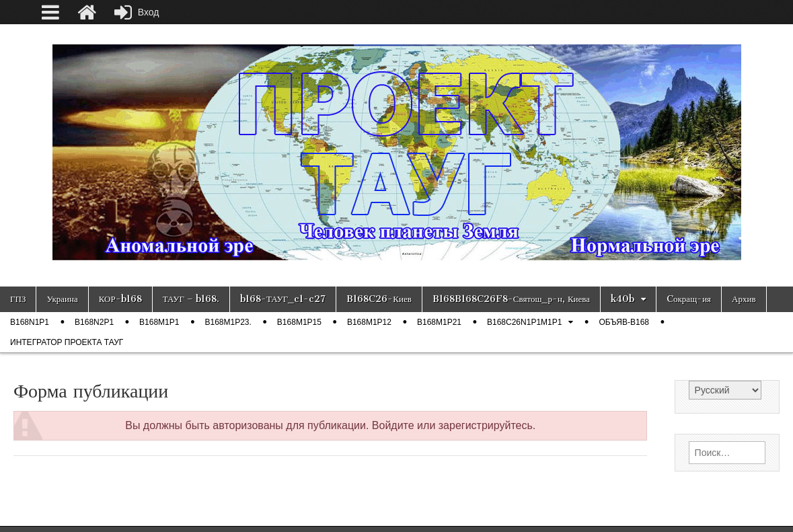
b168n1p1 (30, 322)
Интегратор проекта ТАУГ (67, 342)
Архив (744, 299)
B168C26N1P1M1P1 (524, 322)
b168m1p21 (439, 322)
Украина (62, 299)
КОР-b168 (120, 299)
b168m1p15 (299, 322)
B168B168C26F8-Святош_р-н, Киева (511, 299)
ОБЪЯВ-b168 (624, 322)
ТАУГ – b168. (191, 299)
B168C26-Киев (379, 299)
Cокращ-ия (689, 299)
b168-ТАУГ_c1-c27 (283, 299)
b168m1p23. (228, 322)
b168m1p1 (159, 322)
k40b (622, 299)
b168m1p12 (369, 322)
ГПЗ (18, 299)
